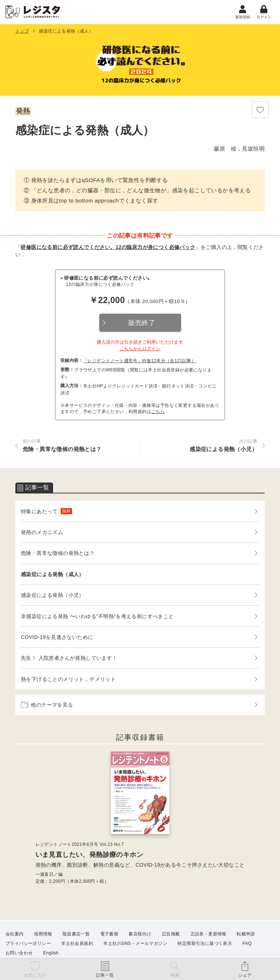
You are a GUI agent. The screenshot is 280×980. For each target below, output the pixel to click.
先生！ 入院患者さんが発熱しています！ (69, 659)
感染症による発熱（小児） (53, 596)
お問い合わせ (19, 953)
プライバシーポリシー (28, 943)
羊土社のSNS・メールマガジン (135, 943)
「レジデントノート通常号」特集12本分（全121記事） (139, 362)
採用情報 (43, 934)
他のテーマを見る (47, 705)
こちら (158, 412)
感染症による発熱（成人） (53, 575)
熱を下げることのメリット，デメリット (68, 680)
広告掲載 (171, 934)
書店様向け (140, 934)
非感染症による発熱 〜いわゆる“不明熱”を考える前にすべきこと (97, 617)
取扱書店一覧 (76, 934)
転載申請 (246, 934)
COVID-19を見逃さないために (57, 638)
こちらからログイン (140, 349)
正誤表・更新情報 (208, 934)
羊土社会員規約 (77, 943)
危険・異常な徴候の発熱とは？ (58, 554)
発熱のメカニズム (42, 533)
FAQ (247, 943)
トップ (22, 32)
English (51, 953)
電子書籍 (109, 934)
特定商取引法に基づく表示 (205, 943)
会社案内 (15, 934)
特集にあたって (46, 512)
